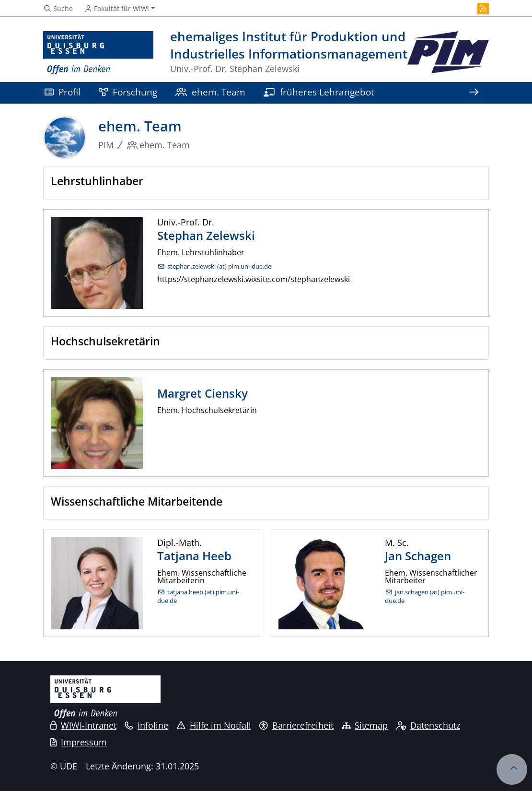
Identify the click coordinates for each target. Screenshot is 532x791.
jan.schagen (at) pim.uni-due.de (425, 596)
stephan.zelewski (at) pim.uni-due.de (219, 266)
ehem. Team (210, 92)
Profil (63, 92)
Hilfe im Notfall (214, 725)
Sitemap (365, 725)
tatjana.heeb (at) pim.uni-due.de (198, 596)
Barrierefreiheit (296, 725)
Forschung (128, 92)
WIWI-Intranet (83, 725)
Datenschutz (428, 725)
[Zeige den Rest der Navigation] (474, 93)
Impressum (79, 742)
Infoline (146, 725)
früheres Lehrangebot (319, 92)
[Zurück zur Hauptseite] (448, 53)
